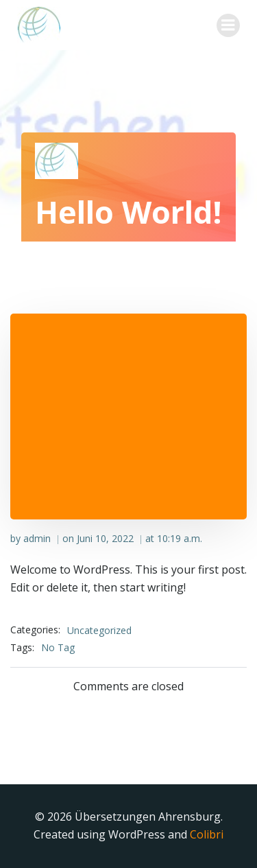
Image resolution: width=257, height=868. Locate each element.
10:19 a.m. (180, 538)
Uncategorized (99, 630)
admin (37, 538)
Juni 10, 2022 (105, 538)
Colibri (207, 834)
